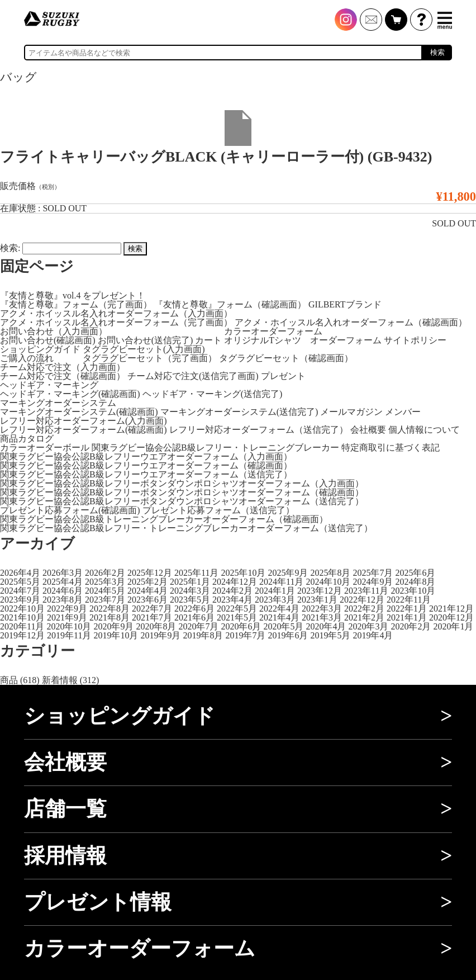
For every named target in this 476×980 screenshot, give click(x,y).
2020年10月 (69, 626)
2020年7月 (198, 626)
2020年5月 (283, 626)
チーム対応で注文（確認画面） (63, 376)
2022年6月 (194, 609)
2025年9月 (288, 573)
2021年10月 (22, 617)
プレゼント (283, 376)
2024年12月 (235, 582)
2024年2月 (232, 591)
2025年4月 (63, 582)
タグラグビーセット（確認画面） (286, 358)
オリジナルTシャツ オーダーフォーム (303, 340)
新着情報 (60, 680)
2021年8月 (110, 617)
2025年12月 (150, 573)
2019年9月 (160, 635)
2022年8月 (110, 609)
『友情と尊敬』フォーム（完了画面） (76, 304)
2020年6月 (241, 626)
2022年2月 (364, 609)
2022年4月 (279, 609)
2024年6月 (63, 591)
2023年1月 (317, 600)
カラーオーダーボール (45, 448)
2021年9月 (67, 617)
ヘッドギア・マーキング (49, 385)
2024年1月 (275, 591)
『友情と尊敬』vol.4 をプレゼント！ (73, 295)
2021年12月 (451, 609)
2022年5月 (237, 609)
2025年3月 (105, 582)
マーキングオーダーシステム (58, 403)
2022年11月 (409, 600)
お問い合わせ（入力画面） (54, 331)
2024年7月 (20, 591)
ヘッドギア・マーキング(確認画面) (70, 394)
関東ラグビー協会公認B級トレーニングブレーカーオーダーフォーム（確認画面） (164, 519)
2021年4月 (279, 617)
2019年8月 (203, 635)
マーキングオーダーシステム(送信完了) (239, 412)
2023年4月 (232, 600)
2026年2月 (105, 573)
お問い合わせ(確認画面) (48, 340)
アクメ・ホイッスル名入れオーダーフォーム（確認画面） (351, 322)
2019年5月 (330, 635)
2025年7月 (373, 573)
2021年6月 (194, 617)
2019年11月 (69, 635)
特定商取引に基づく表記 (391, 448)
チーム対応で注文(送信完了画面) (193, 376)
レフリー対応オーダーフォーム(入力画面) (84, 421)
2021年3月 (322, 617)
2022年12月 (362, 600)
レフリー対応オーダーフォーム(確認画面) (84, 430)
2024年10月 (328, 582)
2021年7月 (152, 617)
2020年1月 (453, 626)
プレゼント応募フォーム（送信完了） (218, 510)
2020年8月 (156, 626)
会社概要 (368, 430)
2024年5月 (105, 591)
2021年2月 (364, 617)
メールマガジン (351, 412)
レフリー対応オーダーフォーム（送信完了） (259, 430)
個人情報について (424, 430)
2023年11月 (366, 591)
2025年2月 (147, 582)
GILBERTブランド (345, 304)
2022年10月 (22, 609)
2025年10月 (243, 573)
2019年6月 (288, 635)
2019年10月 (116, 635)
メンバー (403, 412)
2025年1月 (190, 582)
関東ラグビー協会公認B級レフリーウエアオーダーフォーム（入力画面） (146, 456)
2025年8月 (330, 573)
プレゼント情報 (98, 902)
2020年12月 (451, 617)
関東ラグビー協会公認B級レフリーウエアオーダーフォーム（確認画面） (146, 465)
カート (208, 340)
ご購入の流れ (27, 358)
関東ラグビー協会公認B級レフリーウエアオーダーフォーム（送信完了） (146, 474)
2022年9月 (67, 609)
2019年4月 (373, 635)
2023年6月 (147, 600)
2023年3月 (275, 600)
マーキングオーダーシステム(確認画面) (79, 412)
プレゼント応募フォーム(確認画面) (70, 510)
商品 (9, 680)
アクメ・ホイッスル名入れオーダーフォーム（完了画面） (116, 322)
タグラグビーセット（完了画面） (150, 358)
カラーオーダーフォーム (273, 331)
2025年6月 (415, 573)
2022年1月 (407, 609)
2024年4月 (147, 591)
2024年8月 (415, 582)
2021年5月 (237, 617)
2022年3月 (322, 609)
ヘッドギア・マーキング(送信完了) (213, 394)
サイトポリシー (415, 340)
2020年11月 (22, 626)
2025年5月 (20, 582)
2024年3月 (190, 591)
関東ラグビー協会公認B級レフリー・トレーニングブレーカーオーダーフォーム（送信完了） (186, 528)
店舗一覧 (65, 809)
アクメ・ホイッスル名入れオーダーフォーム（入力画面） (116, 313)
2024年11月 (281, 582)
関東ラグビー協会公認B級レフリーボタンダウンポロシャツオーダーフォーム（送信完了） (182, 501)
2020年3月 (368, 626)
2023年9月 (20, 600)
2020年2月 (411, 626)
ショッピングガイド (40, 349)
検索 (437, 52)
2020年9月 (113, 626)
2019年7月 (245, 635)
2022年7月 (152, 609)
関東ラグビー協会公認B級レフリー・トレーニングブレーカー (215, 448)
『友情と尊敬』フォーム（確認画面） (230, 304)
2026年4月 (20, 573)
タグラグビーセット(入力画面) (144, 349)
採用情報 (65, 856)
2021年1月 (407, 617)
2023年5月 (190, 600)
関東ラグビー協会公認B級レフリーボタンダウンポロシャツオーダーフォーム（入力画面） (182, 483)
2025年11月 (196, 573)
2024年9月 (373, 582)
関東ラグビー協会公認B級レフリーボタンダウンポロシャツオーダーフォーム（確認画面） (182, 492)
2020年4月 (326, 626)
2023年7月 (105, 600)
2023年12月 (320, 591)
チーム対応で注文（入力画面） (63, 367)
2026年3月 (63, 573)
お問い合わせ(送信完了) (146, 340)
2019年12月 (22, 635)
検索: (10, 248)
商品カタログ (27, 439)
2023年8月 (63, 600)
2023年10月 (413, 591)
